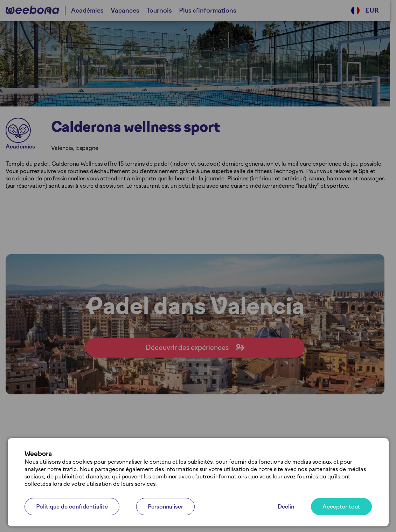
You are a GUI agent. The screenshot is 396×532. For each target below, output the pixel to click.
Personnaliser (165, 507)
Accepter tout (341, 507)
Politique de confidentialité (72, 507)
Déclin (286, 507)
